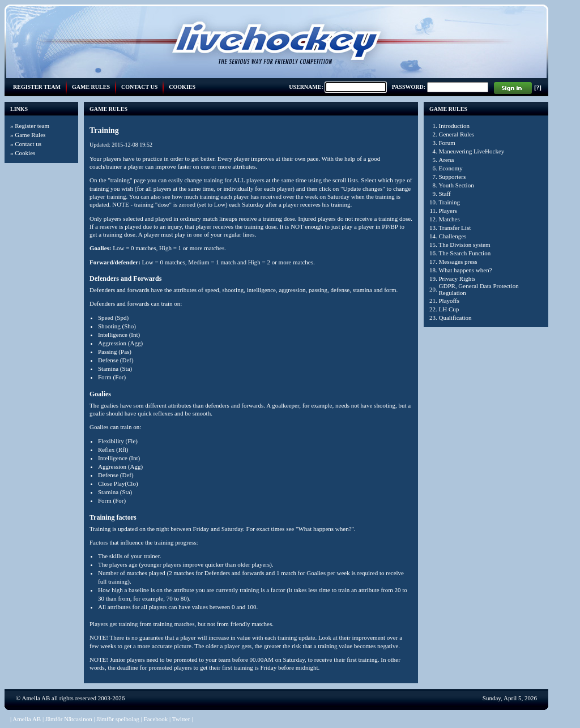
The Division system (465, 245)
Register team (37, 87)
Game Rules (91, 87)
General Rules (457, 134)
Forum (447, 143)
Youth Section (457, 185)
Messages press (458, 262)
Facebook (156, 719)
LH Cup (449, 309)
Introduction (454, 126)
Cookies (182, 87)
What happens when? (466, 270)
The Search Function (465, 253)
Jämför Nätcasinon (69, 719)
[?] (538, 87)
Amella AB (36, 698)
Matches (449, 219)
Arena (447, 160)
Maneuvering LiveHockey (472, 151)
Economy (451, 168)
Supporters (453, 177)
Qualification (455, 318)
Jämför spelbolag (118, 719)
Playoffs (449, 301)
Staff (445, 194)
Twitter (181, 719)
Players (448, 211)
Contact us (139, 87)
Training (450, 202)
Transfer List (455, 228)
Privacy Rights (457, 279)
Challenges (453, 236)
